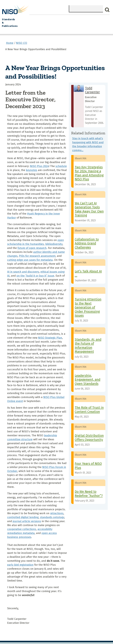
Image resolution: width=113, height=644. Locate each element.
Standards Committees (83, 19)
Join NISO (34, 18)
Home (6, 18)
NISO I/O (68, 18)
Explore (46, 18)
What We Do (19, 18)
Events (57, 18)
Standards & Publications (101, 19)
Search (107, 10)
